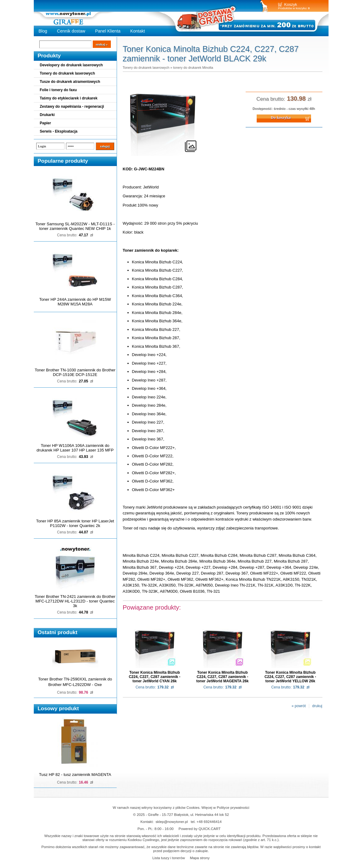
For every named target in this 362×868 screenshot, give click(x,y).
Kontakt (138, 31)
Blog (43, 31)
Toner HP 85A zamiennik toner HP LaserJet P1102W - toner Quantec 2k (75, 523)
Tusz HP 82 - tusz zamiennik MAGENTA (75, 775)
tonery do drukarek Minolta (193, 68)
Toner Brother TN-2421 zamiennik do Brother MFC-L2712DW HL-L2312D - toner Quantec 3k (75, 601)
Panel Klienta (108, 31)
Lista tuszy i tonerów (169, 858)
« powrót (299, 706)
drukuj (317, 706)
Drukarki (47, 115)
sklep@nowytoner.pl (172, 821)
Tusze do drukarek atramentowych (70, 82)
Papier (46, 123)
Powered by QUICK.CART (200, 829)
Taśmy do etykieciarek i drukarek (69, 98)
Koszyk (291, 4)
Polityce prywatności (233, 807)
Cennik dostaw (71, 31)
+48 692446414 (209, 821)
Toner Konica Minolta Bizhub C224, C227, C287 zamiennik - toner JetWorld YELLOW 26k (290, 677)
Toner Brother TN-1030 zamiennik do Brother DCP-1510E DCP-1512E (75, 372)
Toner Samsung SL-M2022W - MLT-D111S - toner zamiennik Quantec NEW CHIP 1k (75, 226)
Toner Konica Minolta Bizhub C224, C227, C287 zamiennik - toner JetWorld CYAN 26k (154, 677)
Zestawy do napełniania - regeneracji (72, 107)
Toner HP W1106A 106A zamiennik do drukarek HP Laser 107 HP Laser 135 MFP (75, 448)
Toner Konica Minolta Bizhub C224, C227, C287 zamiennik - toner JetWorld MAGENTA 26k (222, 677)
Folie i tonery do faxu (58, 90)
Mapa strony (200, 858)
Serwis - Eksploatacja (59, 131)
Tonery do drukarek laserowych (68, 73)
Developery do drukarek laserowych (71, 65)
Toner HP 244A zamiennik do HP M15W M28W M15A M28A (75, 302)
